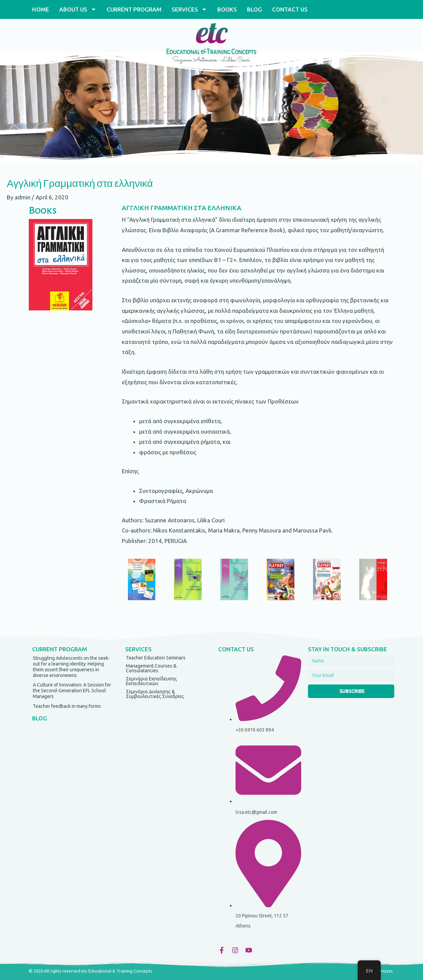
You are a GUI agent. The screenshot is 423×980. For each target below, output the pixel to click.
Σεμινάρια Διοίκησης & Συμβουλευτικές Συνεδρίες (155, 694)
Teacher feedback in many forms (67, 706)
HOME (41, 9)
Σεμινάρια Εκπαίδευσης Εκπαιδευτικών (151, 681)
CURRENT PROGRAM (134, 9)
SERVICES (189, 9)
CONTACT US (290, 9)
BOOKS (227, 9)
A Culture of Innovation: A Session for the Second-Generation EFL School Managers (72, 691)
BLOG (254, 9)
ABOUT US (78, 9)
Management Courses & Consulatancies (151, 668)
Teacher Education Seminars (156, 658)
